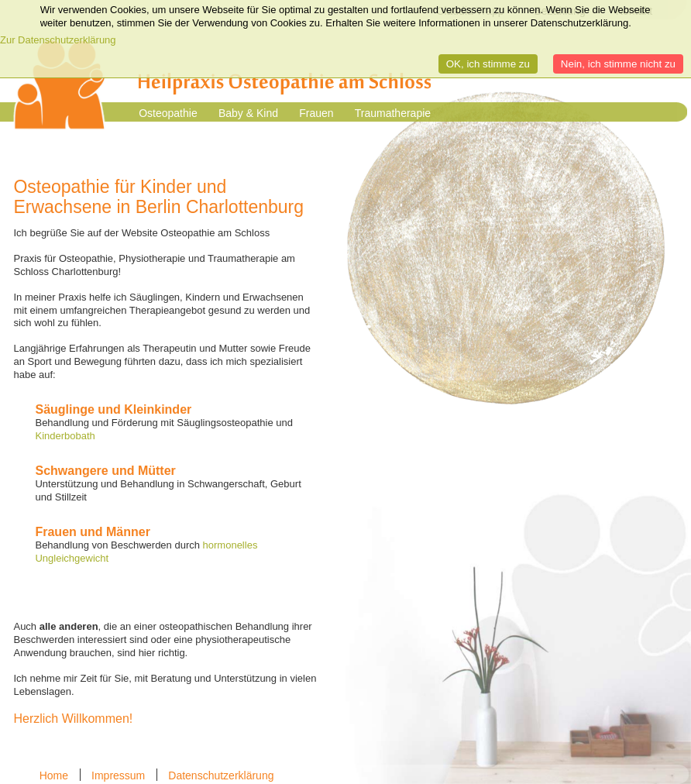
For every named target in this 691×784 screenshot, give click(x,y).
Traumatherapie (393, 113)
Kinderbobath (65, 436)
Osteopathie (168, 113)
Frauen (316, 113)
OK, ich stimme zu (488, 64)
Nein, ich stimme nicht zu (618, 64)
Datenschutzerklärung (221, 775)
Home (54, 775)
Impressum (118, 775)
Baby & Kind (248, 113)
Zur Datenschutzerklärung (58, 40)
